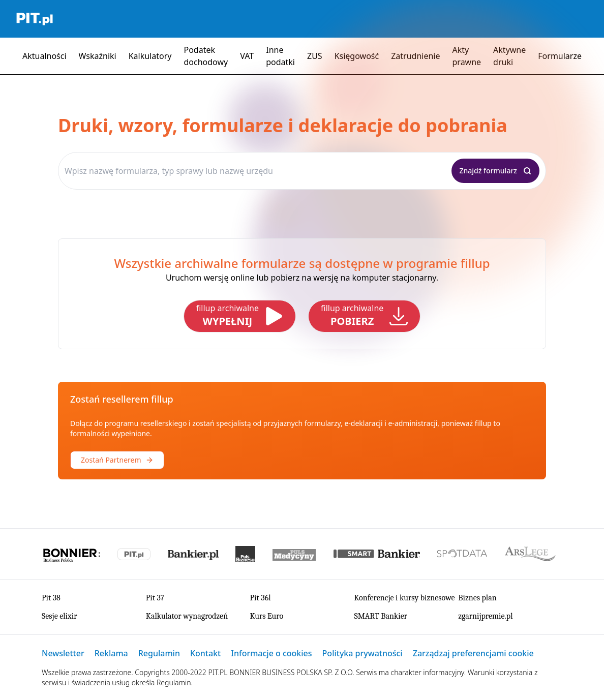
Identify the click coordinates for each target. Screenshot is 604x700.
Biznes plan (477, 598)
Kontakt (205, 653)
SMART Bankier (381, 616)
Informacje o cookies (271, 653)
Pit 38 (51, 598)
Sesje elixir (59, 616)
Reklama (111, 653)
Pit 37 (155, 598)
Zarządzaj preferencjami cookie (473, 653)
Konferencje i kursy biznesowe (404, 598)
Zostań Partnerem (117, 460)
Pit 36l (261, 598)
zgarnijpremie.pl (485, 616)
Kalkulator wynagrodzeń (187, 616)
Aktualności (44, 56)
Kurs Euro (267, 616)
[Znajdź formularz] (496, 171)
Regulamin (159, 653)
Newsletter (63, 653)
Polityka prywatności (363, 653)
